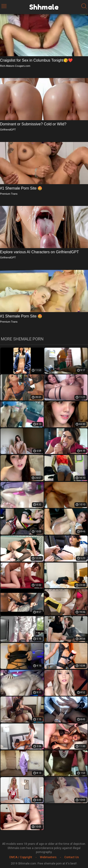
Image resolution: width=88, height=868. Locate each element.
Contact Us (72, 857)
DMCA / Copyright (21, 857)
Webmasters (48, 857)
